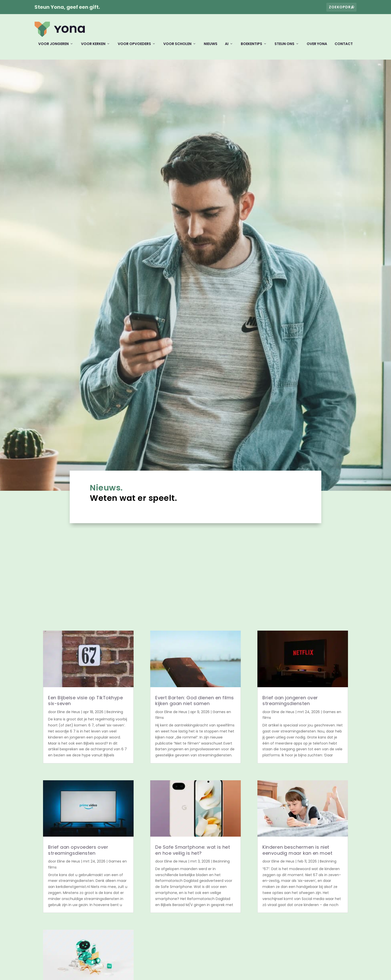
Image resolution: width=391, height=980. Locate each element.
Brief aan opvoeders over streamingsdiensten (78, 853)
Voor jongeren (53, 48)
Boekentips (251, 48)
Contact (344, 48)
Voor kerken (93, 48)
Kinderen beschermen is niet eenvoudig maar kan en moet (298, 853)
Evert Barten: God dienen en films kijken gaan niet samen (195, 704)
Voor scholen (177, 48)
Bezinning (115, 715)
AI (227, 48)
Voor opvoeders (134, 48)
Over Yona (317, 48)
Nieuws (211, 48)
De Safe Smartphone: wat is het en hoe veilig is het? (193, 853)
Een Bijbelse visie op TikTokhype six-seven (85, 704)
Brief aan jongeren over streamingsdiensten (290, 704)
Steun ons (284, 48)
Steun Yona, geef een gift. (67, 7)
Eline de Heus (69, 715)
